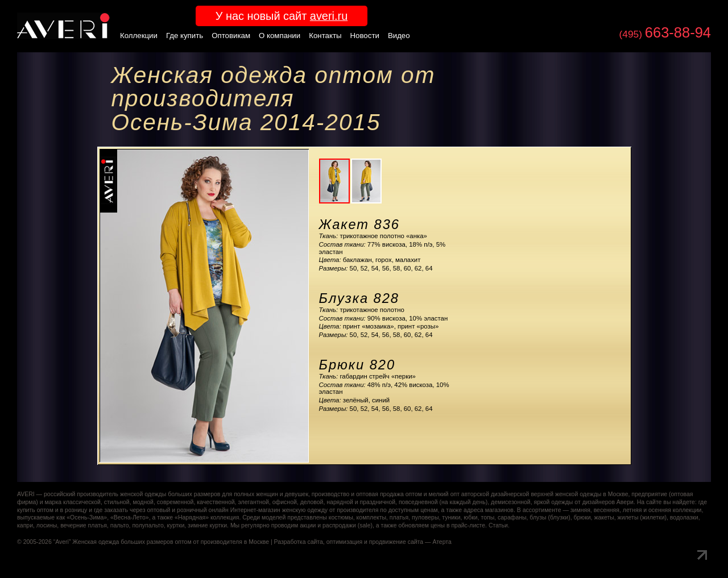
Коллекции (139, 36)
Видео (399, 36)
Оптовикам (231, 36)
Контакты (325, 36)
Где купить (185, 36)
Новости (365, 36)
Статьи (498, 525)
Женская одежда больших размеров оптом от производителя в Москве (171, 542)
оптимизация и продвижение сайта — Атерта (389, 542)
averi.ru (329, 16)
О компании (280, 36)
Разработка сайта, (299, 542)
